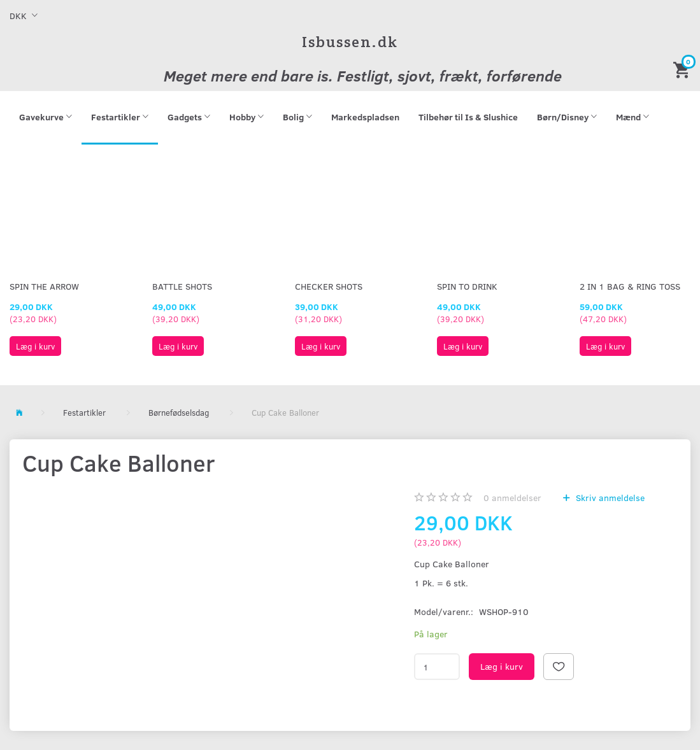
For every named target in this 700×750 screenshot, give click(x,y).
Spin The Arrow (44, 286)
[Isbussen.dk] (350, 42)
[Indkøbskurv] (683, 69)
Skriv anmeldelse (609, 498)
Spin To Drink (467, 286)
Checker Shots (329, 286)
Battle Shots (182, 286)
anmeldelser (512, 498)
